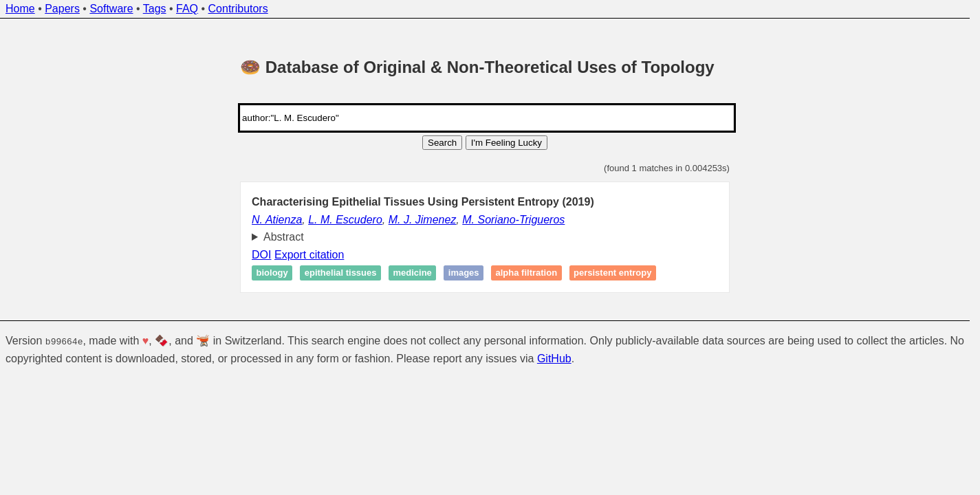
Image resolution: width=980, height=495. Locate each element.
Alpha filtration (527, 273)
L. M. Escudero (345, 220)
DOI (261, 255)
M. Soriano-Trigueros (513, 220)
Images (464, 273)
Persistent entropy (612, 273)
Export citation (309, 255)
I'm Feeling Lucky (507, 143)
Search (442, 143)
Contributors (238, 9)
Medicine (412, 273)
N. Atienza (277, 220)
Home (20, 9)
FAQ (187, 9)
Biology (272, 273)
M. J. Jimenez (423, 220)
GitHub (554, 359)
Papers (62, 9)
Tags (155, 9)
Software (111, 9)
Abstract (284, 237)
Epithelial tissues (341, 273)
